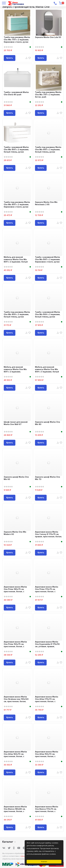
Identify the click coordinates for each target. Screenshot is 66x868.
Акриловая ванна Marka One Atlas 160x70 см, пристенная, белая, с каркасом (15, 755)
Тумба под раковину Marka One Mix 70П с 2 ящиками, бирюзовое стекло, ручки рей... (17, 41)
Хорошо (44, 862)
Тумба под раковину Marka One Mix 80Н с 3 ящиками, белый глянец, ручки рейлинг (17, 316)
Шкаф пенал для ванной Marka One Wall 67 (16, 423)
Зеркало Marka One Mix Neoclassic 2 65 (46, 203)
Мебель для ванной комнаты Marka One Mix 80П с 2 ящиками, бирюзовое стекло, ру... (15, 371)
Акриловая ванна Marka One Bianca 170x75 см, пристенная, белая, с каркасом (47, 810)
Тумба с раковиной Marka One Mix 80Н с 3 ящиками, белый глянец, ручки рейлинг (48, 316)
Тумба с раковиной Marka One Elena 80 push (16, 93)
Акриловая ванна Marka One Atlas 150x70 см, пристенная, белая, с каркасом (47, 755)
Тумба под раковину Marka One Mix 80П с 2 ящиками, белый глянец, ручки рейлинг (48, 151)
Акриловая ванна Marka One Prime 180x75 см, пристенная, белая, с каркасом (15, 590)
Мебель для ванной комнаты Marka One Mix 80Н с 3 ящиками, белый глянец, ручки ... (47, 371)
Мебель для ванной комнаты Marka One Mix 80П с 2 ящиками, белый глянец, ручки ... (16, 261)
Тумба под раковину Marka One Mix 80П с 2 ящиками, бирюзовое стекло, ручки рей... (17, 206)
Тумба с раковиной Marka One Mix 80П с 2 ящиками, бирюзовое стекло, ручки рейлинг (48, 261)
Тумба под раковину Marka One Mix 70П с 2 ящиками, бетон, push (48, 95)
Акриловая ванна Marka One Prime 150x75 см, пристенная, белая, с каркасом (15, 645)
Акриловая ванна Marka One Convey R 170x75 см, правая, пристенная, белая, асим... (48, 535)
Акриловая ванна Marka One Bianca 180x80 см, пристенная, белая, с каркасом (15, 810)
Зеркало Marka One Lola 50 (48, 37)
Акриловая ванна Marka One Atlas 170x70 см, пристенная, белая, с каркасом (47, 700)
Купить (10, 58)
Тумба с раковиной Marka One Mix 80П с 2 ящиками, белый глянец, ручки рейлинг (16, 151)
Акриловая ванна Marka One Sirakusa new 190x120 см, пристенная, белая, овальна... (16, 700)
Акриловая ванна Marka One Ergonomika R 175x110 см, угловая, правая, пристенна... (47, 645)
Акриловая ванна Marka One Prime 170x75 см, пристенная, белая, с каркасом (47, 590)
